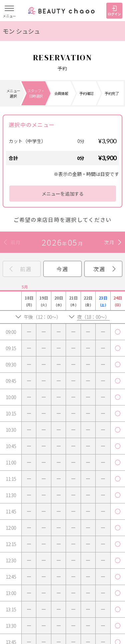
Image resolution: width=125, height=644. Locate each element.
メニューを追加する (63, 194)
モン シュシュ (21, 31)
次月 (109, 242)
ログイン (114, 11)
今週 (62, 269)
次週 (99, 269)
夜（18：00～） (93, 317)
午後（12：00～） (42, 317)
